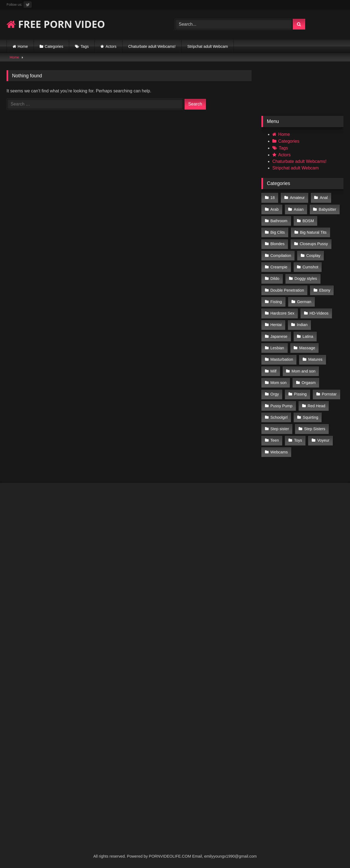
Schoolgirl (279, 417)
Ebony (325, 290)
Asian (299, 209)
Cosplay (313, 256)
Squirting (310, 417)
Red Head (317, 406)
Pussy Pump (282, 406)
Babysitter (328, 209)
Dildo (275, 278)
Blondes (278, 244)
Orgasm (309, 383)
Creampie (279, 267)
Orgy (275, 394)
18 (273, 198)
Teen (275, 440)
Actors (111, 46)
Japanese (279, 336)
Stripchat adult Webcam (208, 46)
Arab (275, 209)
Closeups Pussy (314, 244)
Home (23, 46)
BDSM (308, 221)
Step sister (280, 429)
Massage (307, 348)
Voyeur (323, 440)
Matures (315, 359)
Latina (308, 336)
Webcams (279, 452)
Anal (324, 198)
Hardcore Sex (282, 313)
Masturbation (282, 359)
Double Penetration (287, 290)
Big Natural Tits (313, 232)
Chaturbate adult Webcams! (152, 46)
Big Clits (278, 232)
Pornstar (329, 394)
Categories (54, 46)
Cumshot (310, 267)
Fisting (276, 302)
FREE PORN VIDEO (56, 24)
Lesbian (277, 348)
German (304, 302)
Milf (273, 371)
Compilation (281, 256)
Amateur (297, 198)
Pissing (300, 394)
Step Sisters (315, 429)
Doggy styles (306, 278)
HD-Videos (319, 313)
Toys (298, 440)
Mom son (278, 383)
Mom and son (303, 371)
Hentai (276, 325)
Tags (85, 46)
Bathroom (279, 221)
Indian (302, 325)
